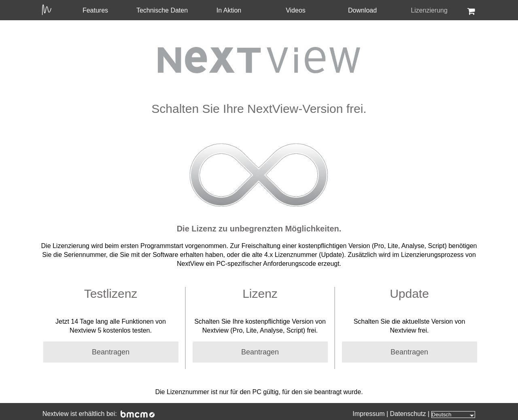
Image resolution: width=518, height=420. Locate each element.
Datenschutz (408, 414)
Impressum (368, 414)
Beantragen (111, 352)
